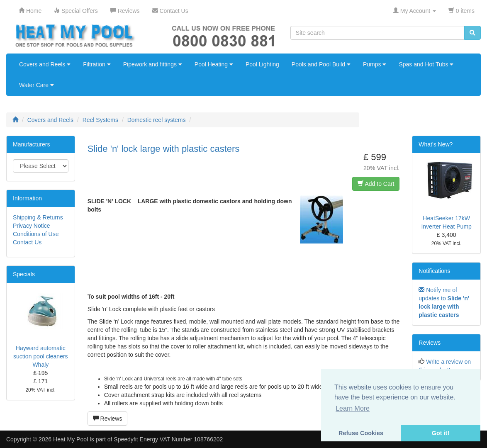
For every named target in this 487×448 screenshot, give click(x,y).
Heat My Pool (71, 439)
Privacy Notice (31, 226)
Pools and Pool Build (321, 64)
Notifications (434, 271)
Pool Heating (214, 64)
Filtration (97, 64)
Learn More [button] (353, 408)
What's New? (436, 144)
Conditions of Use (36, 234)
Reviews (108, 419)
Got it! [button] (441, 433)
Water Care (37, 85)
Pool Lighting (262, 64)
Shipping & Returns (38, 217)
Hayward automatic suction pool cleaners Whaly (41, 356)
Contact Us (27, 242)
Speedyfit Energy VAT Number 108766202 (168, 439)
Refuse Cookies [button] (361, 433)
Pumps (375, 64)
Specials (24, 274)
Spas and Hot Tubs (426, 64)
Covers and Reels (45, 64)
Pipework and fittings (153, 64)
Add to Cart (376, 184)
